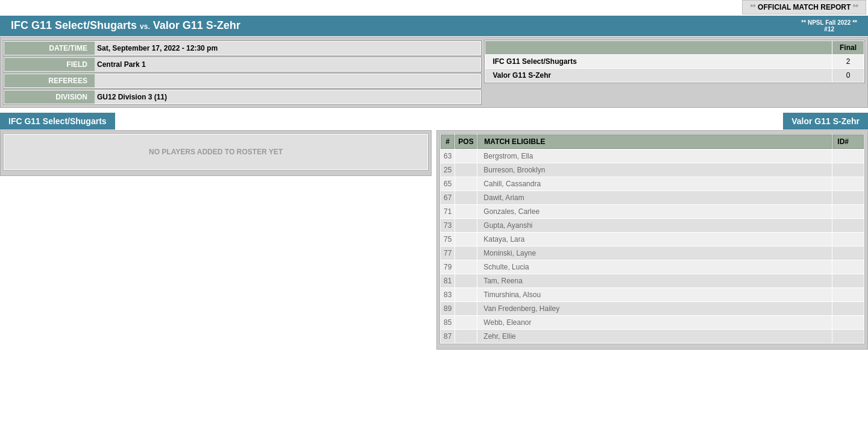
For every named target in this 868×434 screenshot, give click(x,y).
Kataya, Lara (504, 239)
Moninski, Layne (510, 253)
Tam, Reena (503, 281)
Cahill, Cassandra (512, 184)
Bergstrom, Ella (508, 156)
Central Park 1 (122, 64)
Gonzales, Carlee (511, 212)
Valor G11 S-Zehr (197, 25)
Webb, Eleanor (507, 322)
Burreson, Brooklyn (514, 170)
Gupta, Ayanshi (508, 225)
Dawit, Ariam (504, 198)
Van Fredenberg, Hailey (521, 309)
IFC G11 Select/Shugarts (74, 25)
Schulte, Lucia (506, 267)
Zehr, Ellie (499, 336)
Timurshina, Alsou (512, 295)
